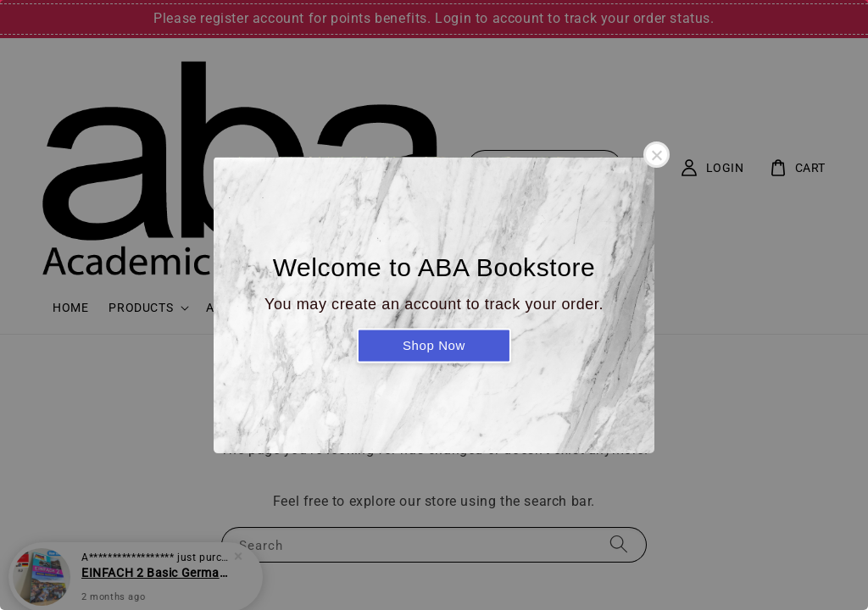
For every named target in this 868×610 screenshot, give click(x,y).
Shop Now (434, 345)
